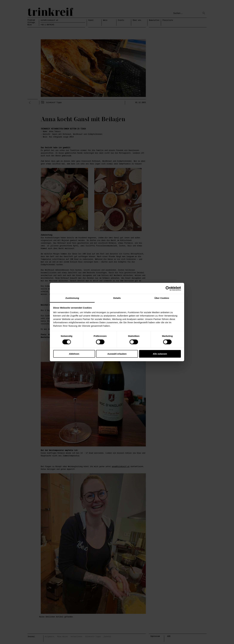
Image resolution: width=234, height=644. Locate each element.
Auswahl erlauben (117, 354)
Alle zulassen (160, 354)
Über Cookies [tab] (162, 298)
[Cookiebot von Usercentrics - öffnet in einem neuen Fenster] (168, 288)
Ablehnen (74, 354)
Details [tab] (117, 298)
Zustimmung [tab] (72, 298)
